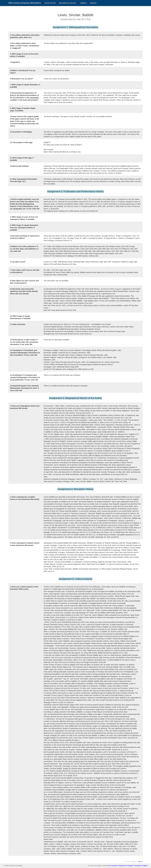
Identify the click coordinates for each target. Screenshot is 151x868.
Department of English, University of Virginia (133, 866)
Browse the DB (50, 3)
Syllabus (83, 3)
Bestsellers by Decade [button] (68, 3)
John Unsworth (113, 866)
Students (93, 3)
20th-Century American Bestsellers (25, 3)
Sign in (140, 862)
